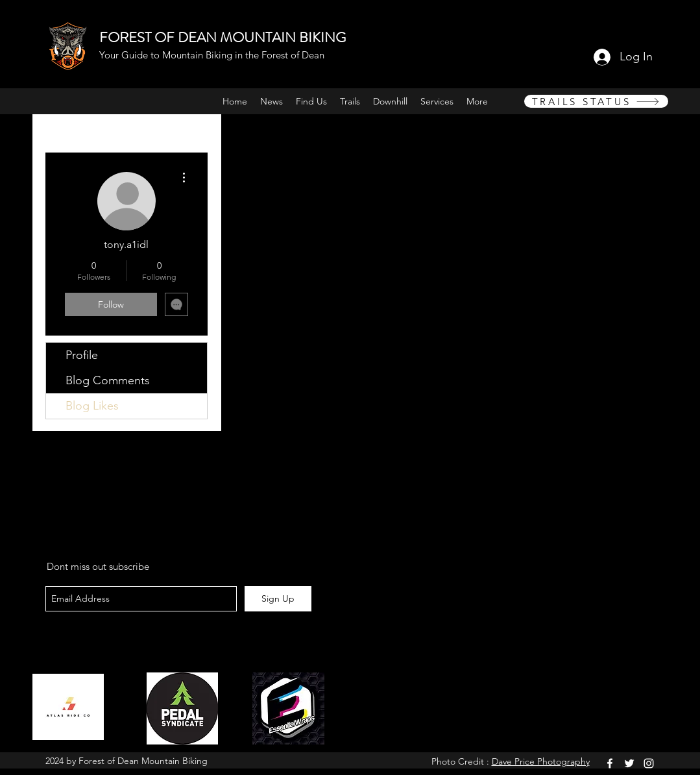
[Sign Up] (278, 599)
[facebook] (610, 763)
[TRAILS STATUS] (596, 101)
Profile (82, 355)
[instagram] (649, 763)
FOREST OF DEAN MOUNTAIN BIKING (223, 37)
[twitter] (629, 763)
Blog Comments (108, 380)
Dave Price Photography (541, 761)
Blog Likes (92, 406)
